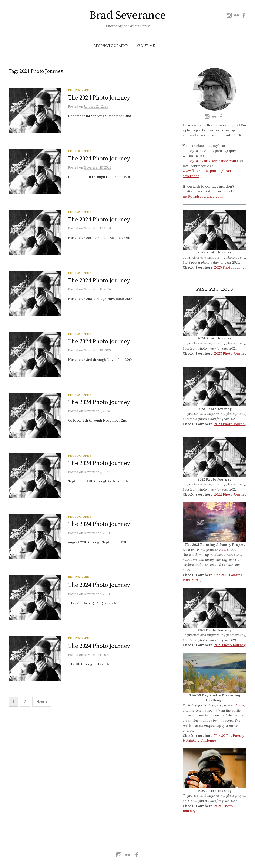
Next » (42, 739)
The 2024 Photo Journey (99, 98)
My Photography (111, 46)
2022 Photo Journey (230, 494)
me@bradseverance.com (203, 196)
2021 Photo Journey (230, 645)
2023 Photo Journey (230, 353)
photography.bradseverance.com (209, 161)
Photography (80, 90)
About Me (145, 46)
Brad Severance (127, 15)
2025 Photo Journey (230, 267)
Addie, (224, 550)
